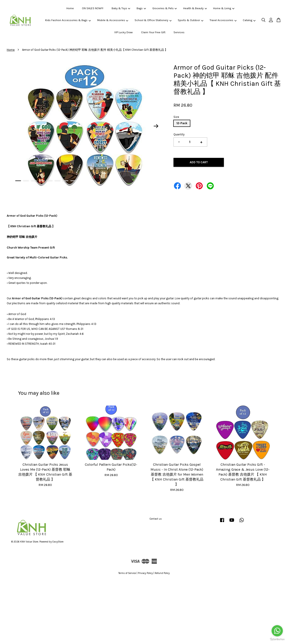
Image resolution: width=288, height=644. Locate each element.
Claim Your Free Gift (153, 32)
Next (156, 126)
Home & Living (224, 8)
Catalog (249, 20)
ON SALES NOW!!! (93, 8)
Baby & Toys (121, 8)
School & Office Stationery (153, 20)
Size (176, 117)
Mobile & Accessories (113, 20)
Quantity (179, 134)
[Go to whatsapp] (277, 631)
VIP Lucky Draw (124, 32)
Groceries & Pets (165, 8)
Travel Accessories (223, 20)
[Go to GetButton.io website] (277, 639)
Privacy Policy (145, 573)
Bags (141, 8)
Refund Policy (162, 573)
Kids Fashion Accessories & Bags (68, 20)
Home (70, 8)
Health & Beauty (195, 8)
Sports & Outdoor (190, 20)
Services (179, 32)
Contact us (156, 519)
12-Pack (182, 123)
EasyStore (58, 542)
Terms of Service (127, 573)
